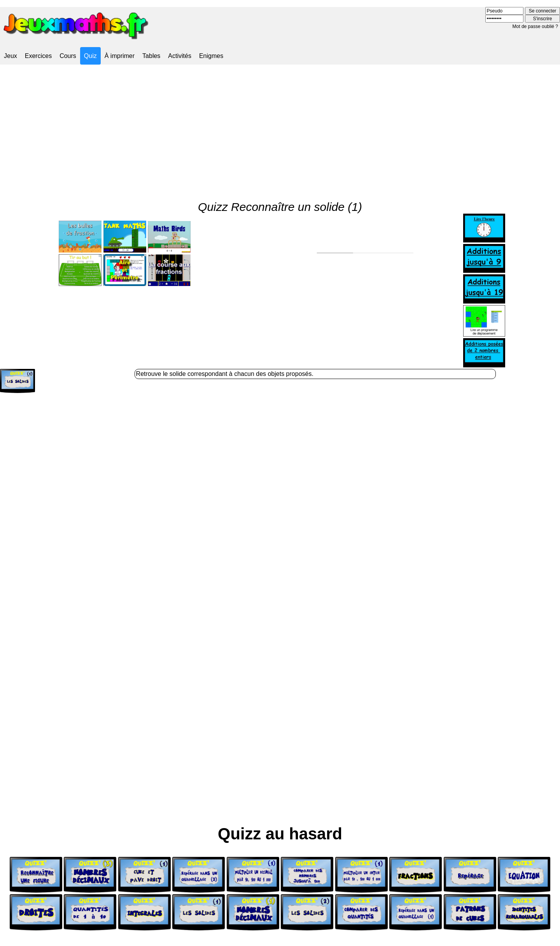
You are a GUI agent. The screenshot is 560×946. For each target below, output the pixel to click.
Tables (151, 56)
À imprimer (120, 56)
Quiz (90, 56)
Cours (68, 56)
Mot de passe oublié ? (535, 26)
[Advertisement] (280, 126)
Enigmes (211, 56)
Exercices (38, 56)
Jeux (10, 56)
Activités (180, 56)
